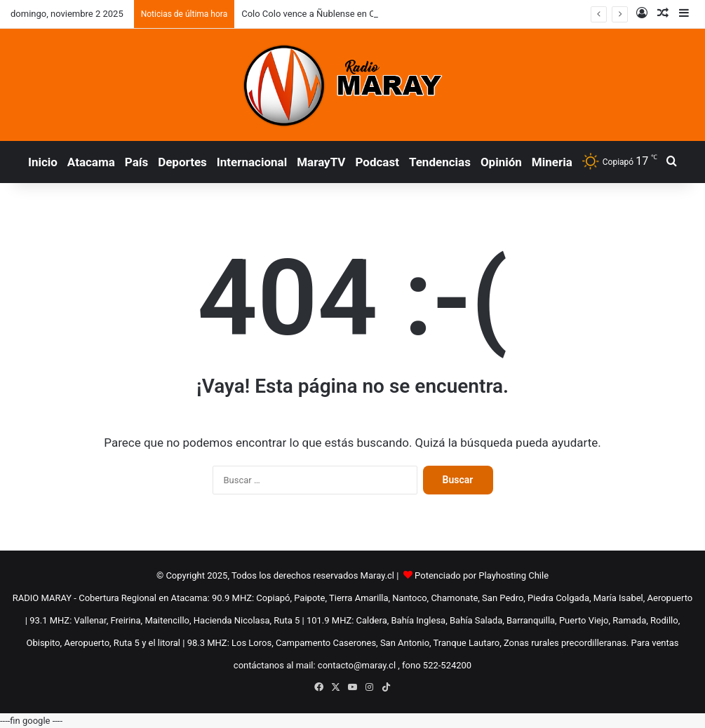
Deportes (182, 162)
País (136, 162)
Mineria (552, 162)
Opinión (501, 162)
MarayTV (321, 162)
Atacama (91, 162)
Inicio (43, 162)
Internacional (252, 162)
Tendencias (440, 162)
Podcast (377, 162)
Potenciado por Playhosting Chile (482, 575)
